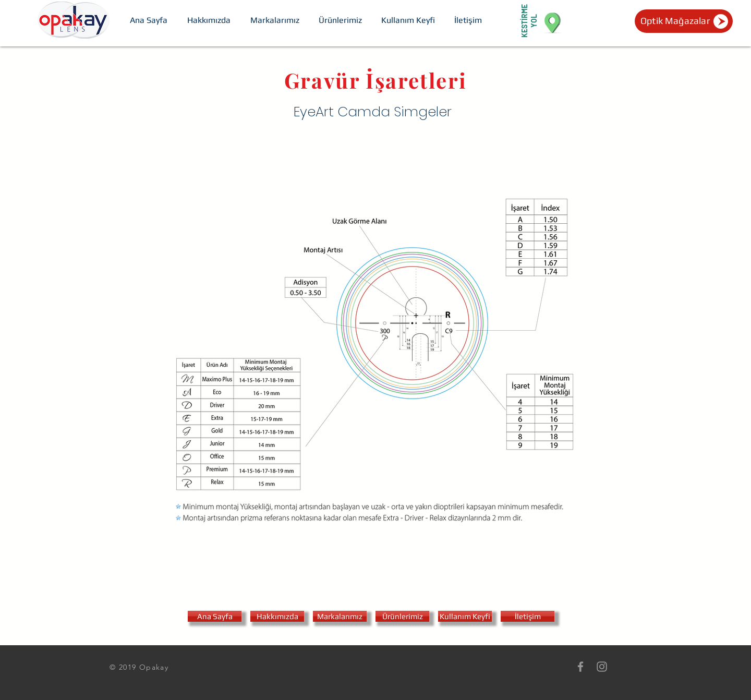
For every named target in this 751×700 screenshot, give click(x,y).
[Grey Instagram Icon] (602, 667)
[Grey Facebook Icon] (580, 667)
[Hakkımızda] (277, 616)
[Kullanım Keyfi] (465, 616)
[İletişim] (528, 616)
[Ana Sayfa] (215, 616)
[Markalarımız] (340, 616)
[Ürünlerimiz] (402, 616)
